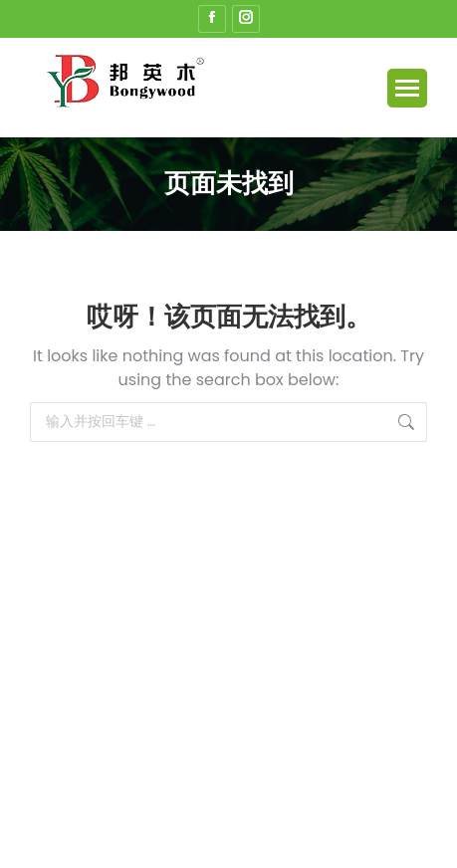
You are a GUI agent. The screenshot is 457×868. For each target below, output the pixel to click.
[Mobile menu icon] (407, 88)
